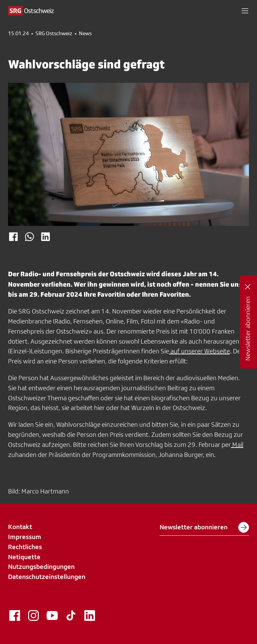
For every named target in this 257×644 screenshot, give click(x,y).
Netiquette (24, 557)
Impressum (25, 537)
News (85, 34)
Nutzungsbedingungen (41, 567)
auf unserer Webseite (199, 351)
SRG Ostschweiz (54, 34)
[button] (245, 11)
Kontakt (20, 527)
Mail (237, 445)
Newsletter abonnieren (204, 527)
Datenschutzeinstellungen (47, 577)
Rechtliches (25, 547)
